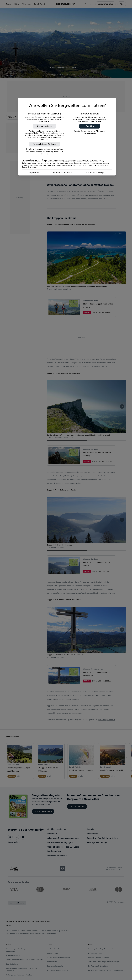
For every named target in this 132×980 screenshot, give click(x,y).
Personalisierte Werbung (44, 144)
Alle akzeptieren (44, 126)
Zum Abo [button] (90, 126)
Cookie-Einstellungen (96, 172)
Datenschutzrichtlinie (63, 172)
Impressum (34, 172)
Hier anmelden (90, 133)
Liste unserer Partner (91, 165)
